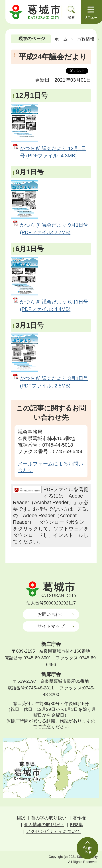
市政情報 (86, 39)
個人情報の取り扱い (44, 825)
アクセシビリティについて (53, 831)
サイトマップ (51, 626)
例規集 (76, 825)
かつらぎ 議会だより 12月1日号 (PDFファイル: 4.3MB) (53, 152)
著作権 (79, 818)
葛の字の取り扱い (49, 818)
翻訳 (21, 818)
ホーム (61, 39)
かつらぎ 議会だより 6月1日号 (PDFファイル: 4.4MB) (54, 305)
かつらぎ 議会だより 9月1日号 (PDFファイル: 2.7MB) (54, 229)
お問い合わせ (51, 614)
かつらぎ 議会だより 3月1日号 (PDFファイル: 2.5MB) (54, 382)
